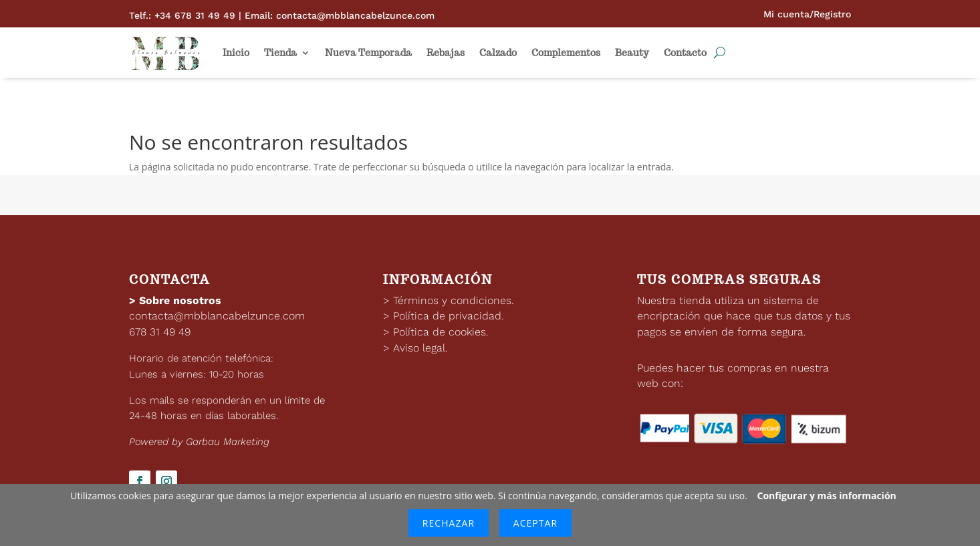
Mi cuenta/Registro (807, 14)
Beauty (632, 53)
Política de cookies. (441, 332)
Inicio (236, 53)
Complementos (566, 53)
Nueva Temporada (368, 53)
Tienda (280, 53)
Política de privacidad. (449, 316)
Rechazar (449, 523)
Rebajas (446, 53)
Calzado (498, 53)
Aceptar (535, 523)
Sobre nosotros (180, 300)
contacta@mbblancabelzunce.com (217, 316)
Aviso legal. (420, 348)
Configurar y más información (827, 496)
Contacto (685, 53)
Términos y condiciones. (454, 300)
